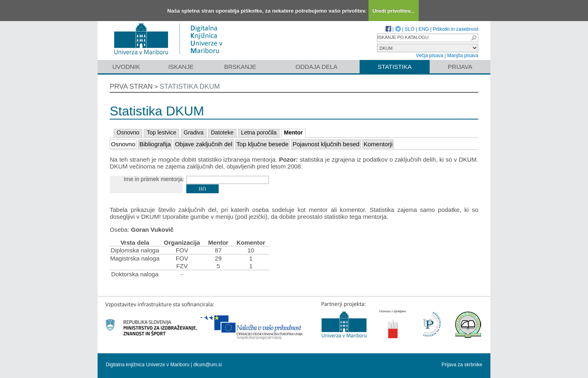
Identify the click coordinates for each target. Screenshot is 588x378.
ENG (424, 29)
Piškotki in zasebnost (456, 29)
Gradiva (194, 132)
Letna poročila (259, 132)
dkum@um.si (208, 365)
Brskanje (240, 67)
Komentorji (378, 144)
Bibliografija (155, 144)
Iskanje (181, 67)
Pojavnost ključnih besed (326, 144)
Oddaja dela (316, 67)
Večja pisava (429, 56)
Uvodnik (126, 67)
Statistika (395, 67)
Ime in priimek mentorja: (154, 179)
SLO (409, 29)
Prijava (460, 67)
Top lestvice (161, 132)
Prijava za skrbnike (462, 365)
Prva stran (131, 86)
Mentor (293, 132)
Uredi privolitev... (394, 11)
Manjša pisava (463, 56)
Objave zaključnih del (204, 144)
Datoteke (222, 132)
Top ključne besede (262, 144)
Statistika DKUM (190, 86)
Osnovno (128, 132)
